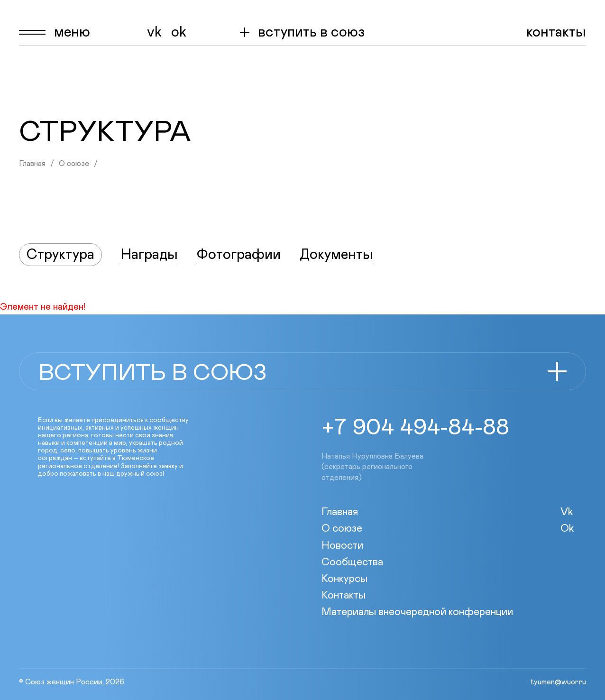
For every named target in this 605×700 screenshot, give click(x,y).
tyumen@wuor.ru (558, 682)
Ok (179, 32)
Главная (32, 164)
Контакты (556, 32)
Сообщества (352, 562)
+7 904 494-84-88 (415, 428)
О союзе (74, 164)
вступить (311, 32)
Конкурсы (344, 579)
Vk (154, 32)
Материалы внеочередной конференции (417, 612)
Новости (342, 546)
